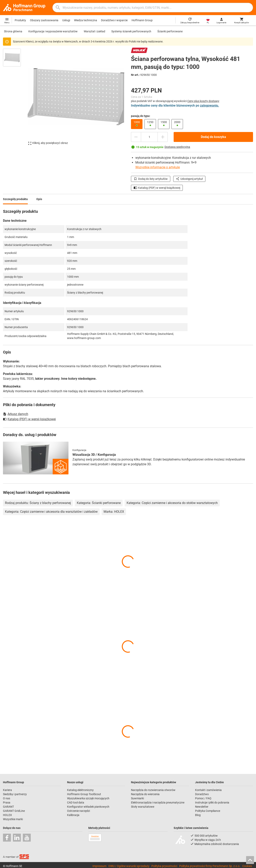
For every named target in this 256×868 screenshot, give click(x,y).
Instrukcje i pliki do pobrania (212, 802)
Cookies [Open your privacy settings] (247, 866)
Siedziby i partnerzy (15, 794)
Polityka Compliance (208, 811)
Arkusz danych (16, 414)
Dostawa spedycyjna (177, 147)
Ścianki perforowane (170, 31)
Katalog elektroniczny (80, 790)
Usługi (66, 20)
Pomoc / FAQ (203, 798)
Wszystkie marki (13, 819)
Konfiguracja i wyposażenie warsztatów (53, 31)
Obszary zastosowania (44, 20)
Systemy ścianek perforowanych (131, 31)
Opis (39, 199)
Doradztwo (202, 794)
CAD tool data (76, 802)
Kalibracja (73, 815)
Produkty (20, 20)
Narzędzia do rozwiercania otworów (153, 790)
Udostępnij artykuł (189, 179)
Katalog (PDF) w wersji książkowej (157, 188)
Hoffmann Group (142, 20)
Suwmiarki (137, 798)
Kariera (7, 790)
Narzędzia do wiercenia (145, 794)
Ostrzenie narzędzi (78, 811)
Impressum (99, 866)
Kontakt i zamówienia (208, 790)
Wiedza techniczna (86, 20)
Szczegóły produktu (15, 199)
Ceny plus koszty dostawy (203, 101)
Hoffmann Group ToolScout (84, 794)
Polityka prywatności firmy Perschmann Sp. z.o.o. (210, 866)
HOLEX (7, 815)
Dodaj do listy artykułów (151, 179)
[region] (15, 99)
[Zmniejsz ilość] (136, 137)
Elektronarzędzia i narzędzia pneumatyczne (158, 802)
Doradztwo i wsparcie (114, 20)
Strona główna (13, 31)
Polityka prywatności (164, 866)
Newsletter (202, 807)
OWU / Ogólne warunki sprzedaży (129, 866)
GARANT (8, 807)
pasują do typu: (141, 116)
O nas (7, 798)
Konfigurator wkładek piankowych (88, 807)
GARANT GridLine (14, 811)
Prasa (7, 802)
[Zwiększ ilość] (163, 137)
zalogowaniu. (210, 105)
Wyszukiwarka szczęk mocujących (88, 798)
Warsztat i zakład (94, 31)
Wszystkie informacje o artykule (158, 167)
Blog (198, 815)
